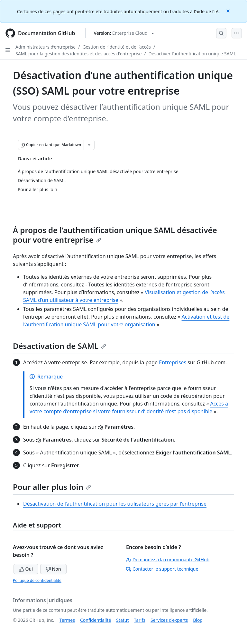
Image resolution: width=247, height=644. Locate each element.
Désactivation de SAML (59, 346)
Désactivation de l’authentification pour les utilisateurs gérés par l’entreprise (115, 504)
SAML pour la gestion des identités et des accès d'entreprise (78, 54)
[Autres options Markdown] (89, 145)
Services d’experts (169, 620)
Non (53, 569)
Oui (26, 569)
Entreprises (173, 362)
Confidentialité (96, 620)
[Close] (229, 10)
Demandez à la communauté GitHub (168, 560)
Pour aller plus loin (52, 487)
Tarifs (140, 620)
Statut (122, 620)
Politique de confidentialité (37, 580)
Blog (198, 620)
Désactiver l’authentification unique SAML (192, 54)
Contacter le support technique (162, 569)
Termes (67, 620)
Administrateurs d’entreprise (46, 47)
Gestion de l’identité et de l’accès (117, 47)
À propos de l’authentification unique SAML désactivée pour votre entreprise (115, 235)
